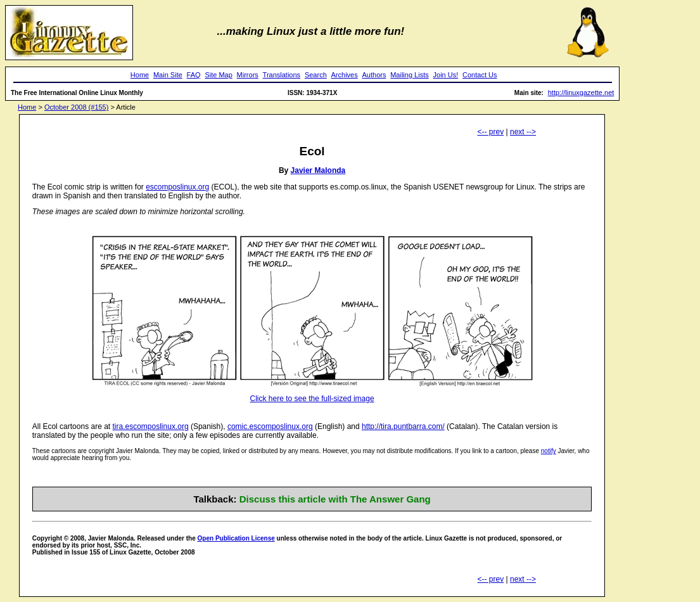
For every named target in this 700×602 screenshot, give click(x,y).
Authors (374, 75)
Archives (345, 75)
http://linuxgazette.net (581, 93)
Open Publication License (236, 538)
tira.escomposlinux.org (151, 426)
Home (140, 75)
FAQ (194, 75)
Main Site (168, 75)
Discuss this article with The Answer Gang (335, 499)
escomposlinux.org (177, 187)
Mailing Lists (410, 75)
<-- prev (491, 132)
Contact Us (480, 75)
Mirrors (248, 75)
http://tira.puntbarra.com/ (403, 426)
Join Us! (446, 75)
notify (549, 451)
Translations (282, 75)
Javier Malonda (318, 170)
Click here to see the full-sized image (312, 399)
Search (316, 75)
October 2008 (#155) (77, 107)
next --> (523, 132)
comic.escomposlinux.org (270, 426)
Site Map (218, 75)
